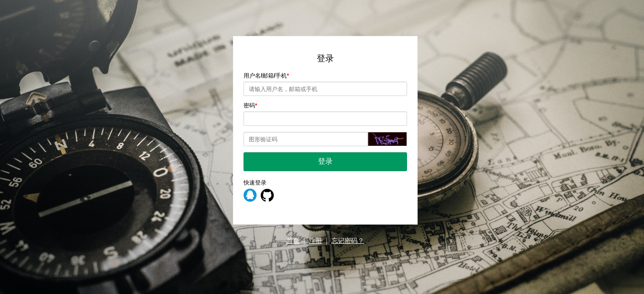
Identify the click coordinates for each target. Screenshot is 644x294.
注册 (315, 241)
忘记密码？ (348, 241)
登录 (325, 161)
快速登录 (255, 183)
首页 (293, 241)
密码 (249, 105)
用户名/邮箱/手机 (265, 76)
